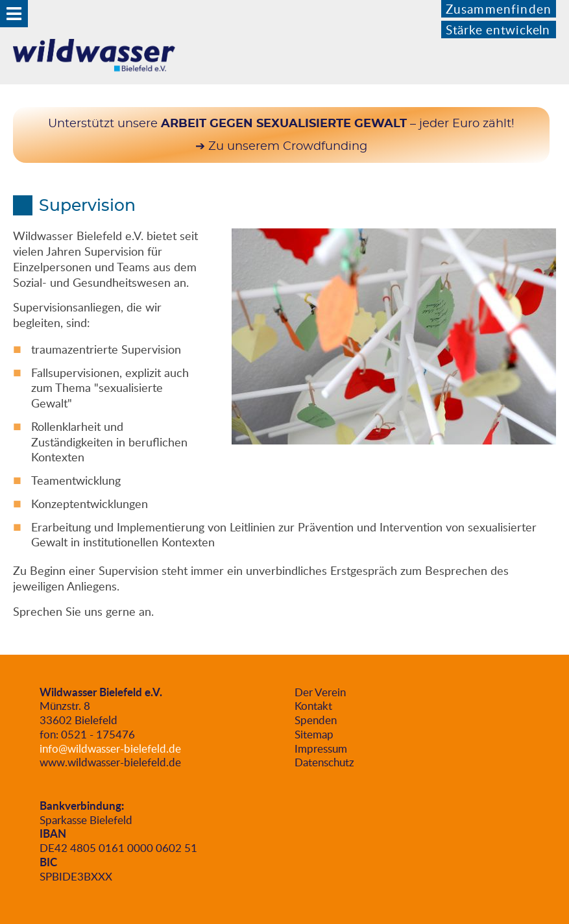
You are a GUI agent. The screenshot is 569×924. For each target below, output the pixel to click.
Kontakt (313, 706)
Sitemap (314, 734)
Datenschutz (324, 762)
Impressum (321, 748)
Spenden (316, 720)
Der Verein (320, 692)
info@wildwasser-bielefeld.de (110, 748)
